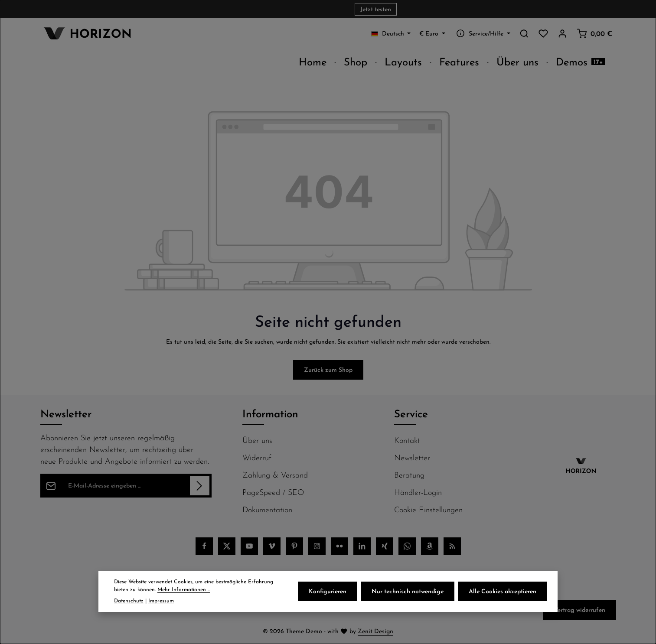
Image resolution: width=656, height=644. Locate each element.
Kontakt (407, 440)
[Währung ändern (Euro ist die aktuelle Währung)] (432, 33)
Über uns (257, 440)
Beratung (409, 475)
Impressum (161, 600)
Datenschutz (129, 600)
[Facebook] (204, 546)
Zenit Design (375, 631)
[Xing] (385, 546)
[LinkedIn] (362, 546)
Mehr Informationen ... (184, 589)
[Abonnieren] (199, 486)
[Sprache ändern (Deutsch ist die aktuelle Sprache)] (391, 33)
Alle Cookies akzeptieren (503, 591)
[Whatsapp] (407, 546)
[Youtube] (249, 546)
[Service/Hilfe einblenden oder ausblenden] (482, 33)
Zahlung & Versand (275, 475)
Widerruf (257, 457)
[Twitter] (227, 546)
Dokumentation (267, 509)
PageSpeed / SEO (273, 492)
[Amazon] (430, 546)
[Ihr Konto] (562, 33)
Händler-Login (418, 492)
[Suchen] (524, 33)
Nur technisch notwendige (408, 591)
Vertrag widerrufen (580, 610)
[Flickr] (339, 546)
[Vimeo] (272, 546)
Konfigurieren (328, 591)
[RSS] (452, 546)
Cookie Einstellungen (428, 509)
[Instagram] (317, 546)
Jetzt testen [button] (376, 9)
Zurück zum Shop (328, 370)
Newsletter (412, 457)
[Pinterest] (294, 546)
